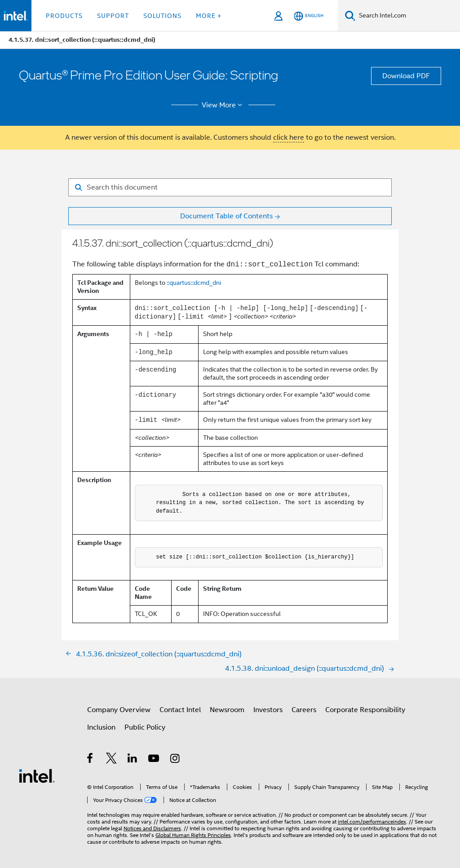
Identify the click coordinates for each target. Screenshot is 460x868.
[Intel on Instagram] (175, 760)
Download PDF (406, 76)
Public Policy (145, 727)
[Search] (350, 15)
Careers (304, 710)
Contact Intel (180, 710)
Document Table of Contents (226, 216)
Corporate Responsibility (365, 710)
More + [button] (209, 16)
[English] (309, 16)
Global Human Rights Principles (193, 835)
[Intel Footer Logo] (37, 775)
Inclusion (101, 727)
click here (289, 137)
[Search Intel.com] (408, 16)
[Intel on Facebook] (91, 760)
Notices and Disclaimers (152, 828)
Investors (268, 710)
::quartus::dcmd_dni (194, 283)
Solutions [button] (162, 16)
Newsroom (227, 710)
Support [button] (113, 16)
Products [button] (64, 16)
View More (223, 105)
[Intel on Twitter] (112, 760)
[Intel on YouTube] (154, 760)
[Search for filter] (230, 187)
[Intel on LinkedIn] (133, 760)
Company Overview (119, 710)
